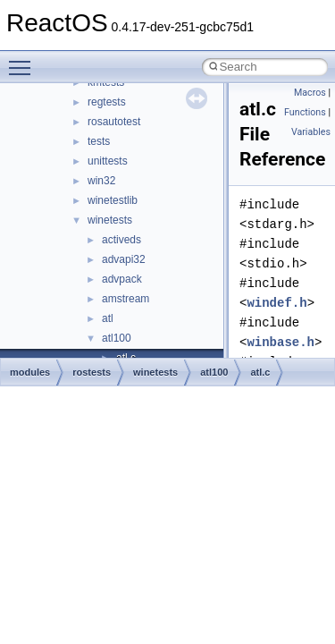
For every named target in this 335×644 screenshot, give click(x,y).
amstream (126, 299)
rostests (92, 372)
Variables (311, 132)
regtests (107, 102)
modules (30, 372)
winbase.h (281, 342)
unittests (108, 161)
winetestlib (113, 200)
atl (108, 318)
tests (99, 141)
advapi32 (124, 259)
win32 (101, 181)
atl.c (260, 372)
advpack (122, 279)
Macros (310, 93)
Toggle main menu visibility (24, 60)
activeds (121, 240)
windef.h (276, 303)
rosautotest (114, 122)
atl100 (117, 338)
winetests (110, 220)
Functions (305, 112)
